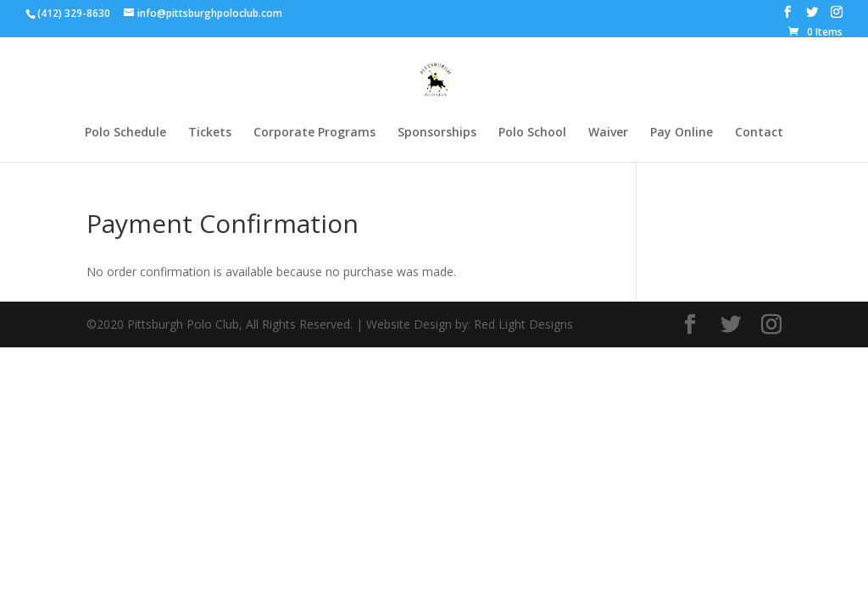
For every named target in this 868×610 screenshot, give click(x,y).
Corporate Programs (314, 133)
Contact (759, 133)
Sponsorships (437, 133)
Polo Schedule (125, 133)
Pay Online (682, 133)
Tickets (210, 133)
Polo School (532, 133)
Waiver (608, 133)
